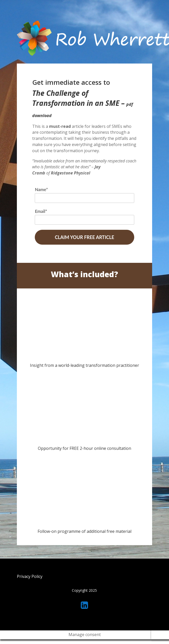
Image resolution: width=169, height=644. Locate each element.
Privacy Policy (30, 576)
